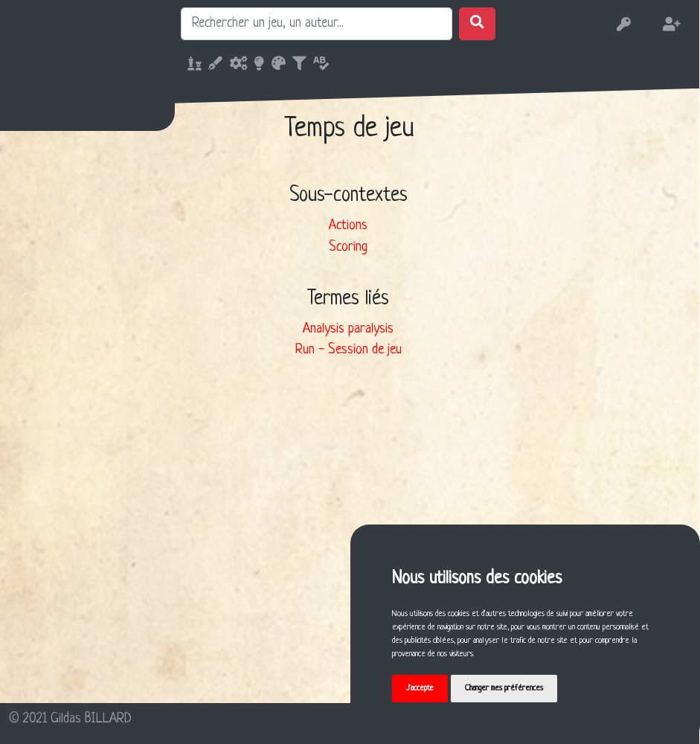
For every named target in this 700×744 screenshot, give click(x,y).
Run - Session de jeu (349, 350)
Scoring (348, 247)
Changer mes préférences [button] (504, 688)
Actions (348, 226)
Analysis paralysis (348, 329)
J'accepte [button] (420, 688)
